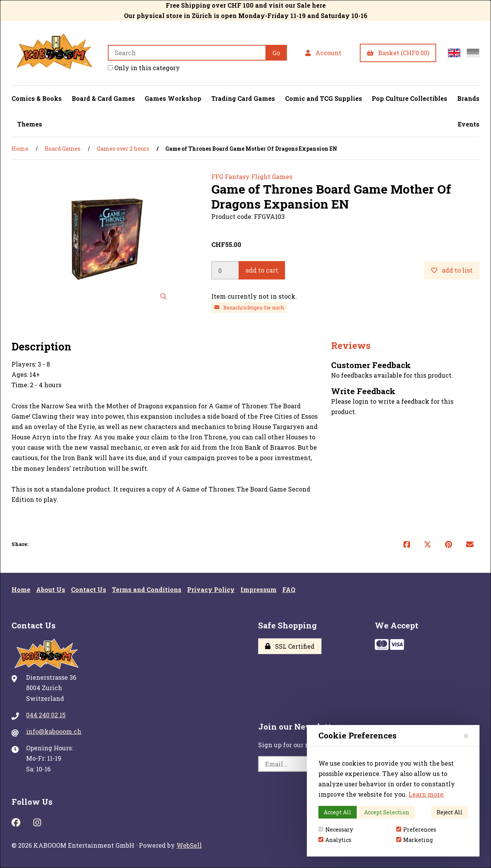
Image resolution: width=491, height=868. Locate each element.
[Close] (466, 736)
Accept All (338, 812)
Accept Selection (387, 812)
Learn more (426, 794)
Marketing (414, 840)
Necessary (336, 829)
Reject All (450, 812)
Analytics (335, 840)
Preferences (416, 829)
